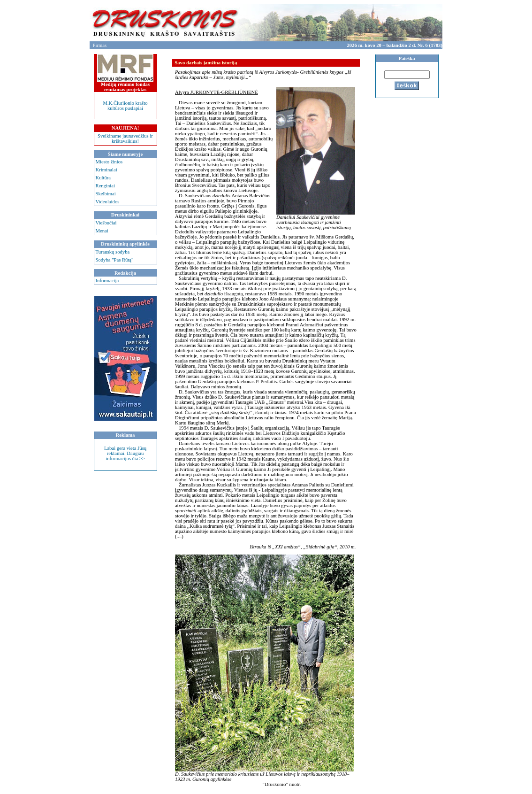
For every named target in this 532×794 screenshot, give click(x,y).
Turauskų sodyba (113, 252)
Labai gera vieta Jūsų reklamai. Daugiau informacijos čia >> (125, 453)
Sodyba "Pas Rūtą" (115, 260)
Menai (102, 231)
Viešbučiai (106, 223)
